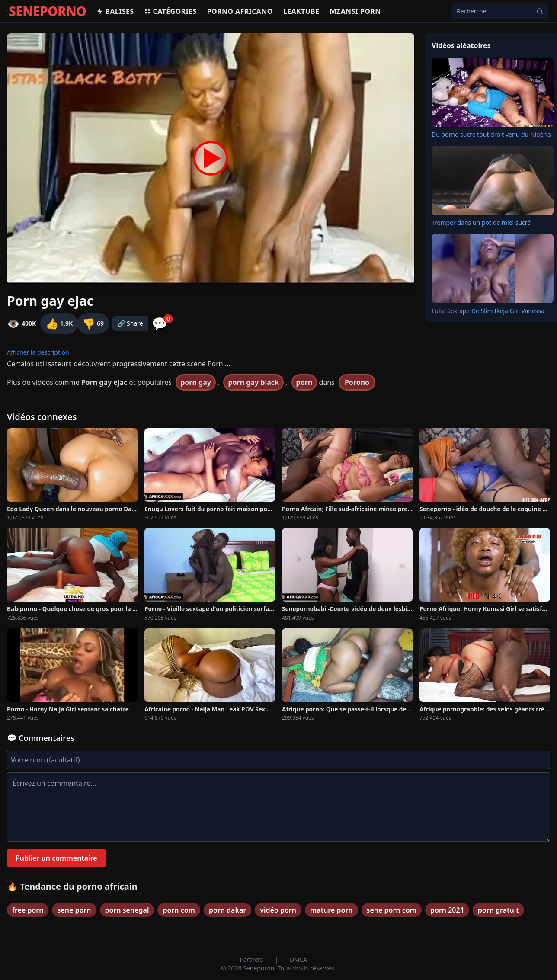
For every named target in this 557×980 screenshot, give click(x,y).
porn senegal (127, 910)
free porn (28, 910)
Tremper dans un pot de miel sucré (481, 223)
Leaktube (301, 11)
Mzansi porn (355, 11)
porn (304, 382)
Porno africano (240, 11)
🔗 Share (130, 323)
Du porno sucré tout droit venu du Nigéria (491, 134)
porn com (179, 910)
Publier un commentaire (56, 858)
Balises (115, 11)
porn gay (196, 382)
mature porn (331, 910)
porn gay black (253, 382)
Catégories (170, 11)
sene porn (74, 910)
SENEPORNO (47, 11)
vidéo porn (278, 910)
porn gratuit (498, 910)
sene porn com (392, 910)
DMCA (298, 959)
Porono (357, 382)
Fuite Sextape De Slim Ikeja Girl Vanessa (488, 311)
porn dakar (227, 910)
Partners (252, 959)
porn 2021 (447, 910)
